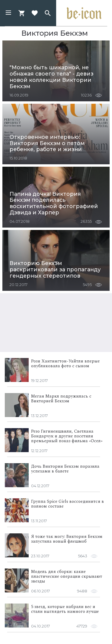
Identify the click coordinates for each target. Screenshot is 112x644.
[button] (8, 13)
